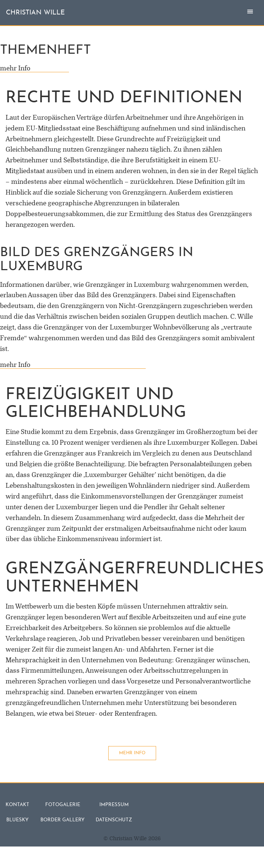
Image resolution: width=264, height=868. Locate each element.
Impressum (114, 805)
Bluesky (17, 820)
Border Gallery (62, 820)
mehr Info (34, 68)
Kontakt (17, 805)
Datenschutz (114, 820)
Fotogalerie (63, 805)
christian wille (35, 13)
